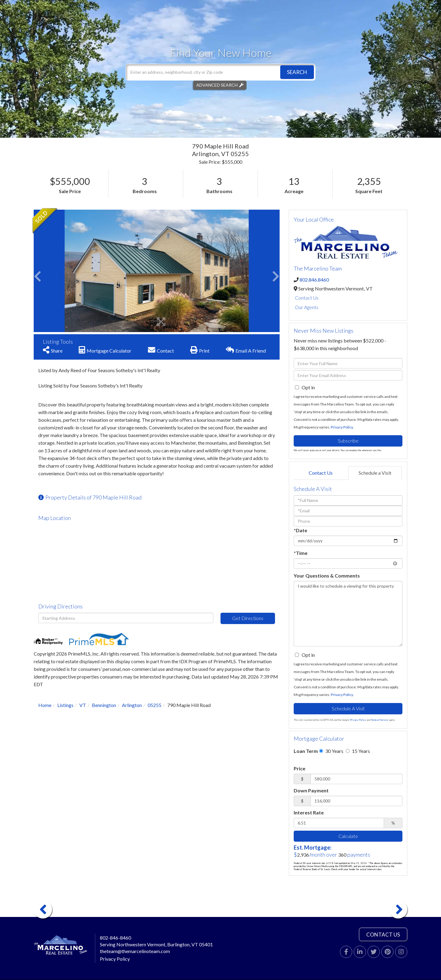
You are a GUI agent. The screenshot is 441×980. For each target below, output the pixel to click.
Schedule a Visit (375, 473)
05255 (155, 705)
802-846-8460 (115, 938)
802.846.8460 (314, 280)
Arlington (132, 705)
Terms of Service (380, 720)
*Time (301, 553)
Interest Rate (309, 812)
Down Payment (311, 790)
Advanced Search (217, 85)
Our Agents (307, 307)
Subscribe (348, 441)
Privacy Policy (342, 427)
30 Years (331, 751)
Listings (65, 705)
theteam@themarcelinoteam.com (135, 951)
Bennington (104, 705)
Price (300, 768)
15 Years (358, 751)
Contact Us (307, 298)
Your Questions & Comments (327, 576)
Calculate (348, 836)
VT (83, 705)
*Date (300, 530)
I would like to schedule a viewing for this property (348, 614)
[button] (297, 72)
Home (45, 705)
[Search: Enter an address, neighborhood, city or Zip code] (221, 72)
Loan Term (306, 751)
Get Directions (248, 618)
